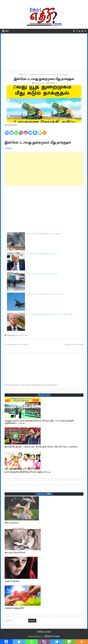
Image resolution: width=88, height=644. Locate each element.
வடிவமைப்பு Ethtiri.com (44, 636)
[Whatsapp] (16, 131)
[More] (44, 131)
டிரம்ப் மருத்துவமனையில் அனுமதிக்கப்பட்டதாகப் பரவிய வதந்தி (50, 314)
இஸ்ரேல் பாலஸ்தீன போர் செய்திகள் (33, 74)
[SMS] (40, 131)
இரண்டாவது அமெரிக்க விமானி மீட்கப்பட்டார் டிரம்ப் (46, 294)
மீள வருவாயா (12, 523)
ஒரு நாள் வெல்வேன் (15, 552)
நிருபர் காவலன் (39, 83)
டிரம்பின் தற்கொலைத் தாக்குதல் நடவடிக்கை (42, 254)
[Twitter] (12, 131)
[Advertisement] (44, 52)
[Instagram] (26, 131)
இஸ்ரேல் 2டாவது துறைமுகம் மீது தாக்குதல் (44, 79)
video (8, 148)
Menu (7, 31)
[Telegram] (30, 131)
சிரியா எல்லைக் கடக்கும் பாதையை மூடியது (42, 274)
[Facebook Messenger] (35, 131)
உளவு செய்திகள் (62, 74)
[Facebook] (7, 131)
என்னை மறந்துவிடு (14, 608)
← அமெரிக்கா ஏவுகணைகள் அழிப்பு (16, 344)
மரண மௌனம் (12, 581)
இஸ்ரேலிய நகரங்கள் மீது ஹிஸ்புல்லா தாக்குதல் (43, 234)
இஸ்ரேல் (16, 335)
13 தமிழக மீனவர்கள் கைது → (75, 344)
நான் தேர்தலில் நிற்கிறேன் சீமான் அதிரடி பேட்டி (28, 472)
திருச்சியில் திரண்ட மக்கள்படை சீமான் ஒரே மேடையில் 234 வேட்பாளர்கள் (41, 447)
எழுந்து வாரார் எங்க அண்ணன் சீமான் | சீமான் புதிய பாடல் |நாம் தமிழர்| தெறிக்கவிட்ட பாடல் (39, 422)
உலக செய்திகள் (51, 74)
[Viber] (21, 131)
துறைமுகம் (24, 335)
